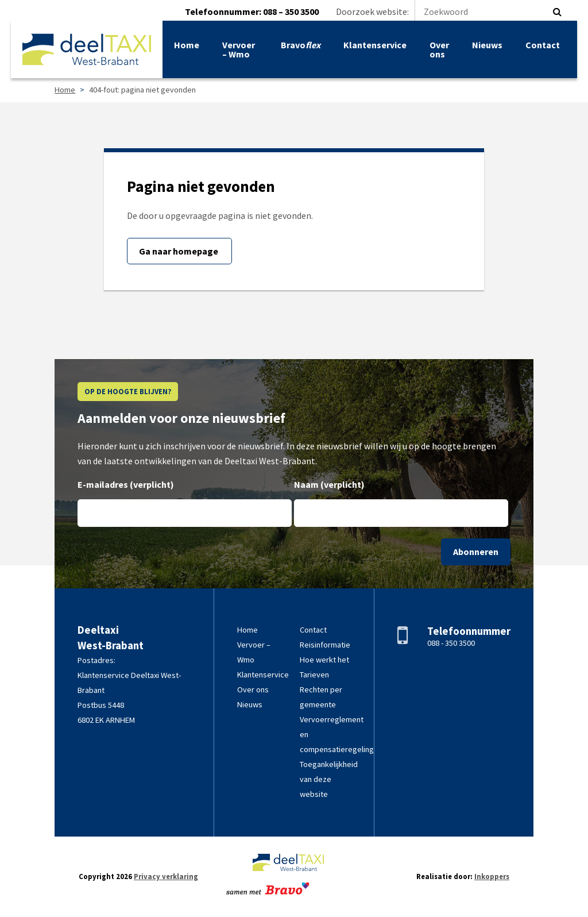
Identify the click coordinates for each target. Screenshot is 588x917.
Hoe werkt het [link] (324, 660)
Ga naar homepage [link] (179, 251)
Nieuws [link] (487, 47)
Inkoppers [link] (492, 876)
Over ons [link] (439, 52)
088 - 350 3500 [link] (451, 643)
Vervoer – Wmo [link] (239, 52)
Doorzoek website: (442, 11)
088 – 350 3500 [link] (291, 11)
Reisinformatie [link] (325, 645)
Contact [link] (542, 47)
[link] (87, 52)
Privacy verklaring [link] (166, 876)
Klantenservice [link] (374, 47)
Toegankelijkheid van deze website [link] (329, 779)
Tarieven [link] (314, 675)
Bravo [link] (300, 47)
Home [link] (187, 47)
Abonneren (476, 552)
